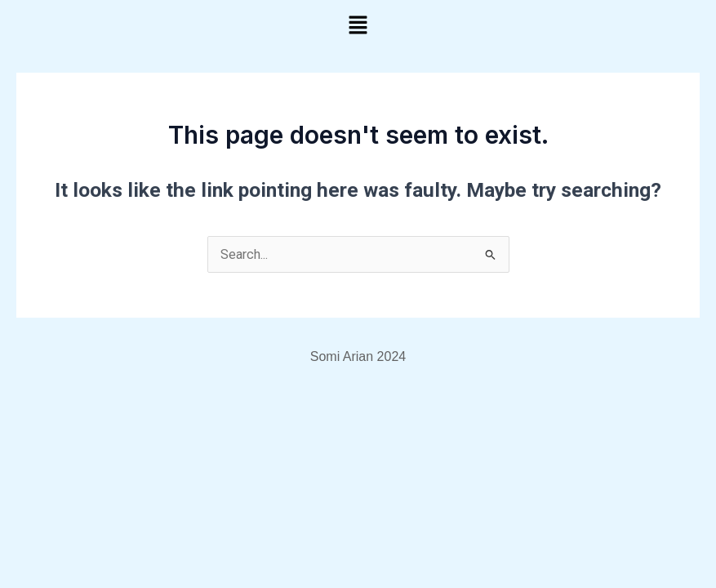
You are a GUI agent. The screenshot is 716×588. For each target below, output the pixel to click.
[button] (358, 26)
